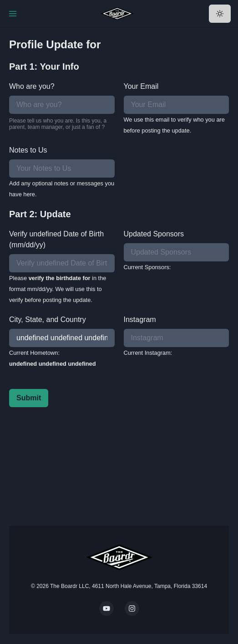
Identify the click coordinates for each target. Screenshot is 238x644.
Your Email (141, 86)
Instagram (140, 319)
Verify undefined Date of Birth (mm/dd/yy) (56, 239)
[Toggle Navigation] (13, 14)
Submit (29, 398)
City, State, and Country (48, 319)
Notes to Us (28, 150)
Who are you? (32, 86)
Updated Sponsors (154, 234)
